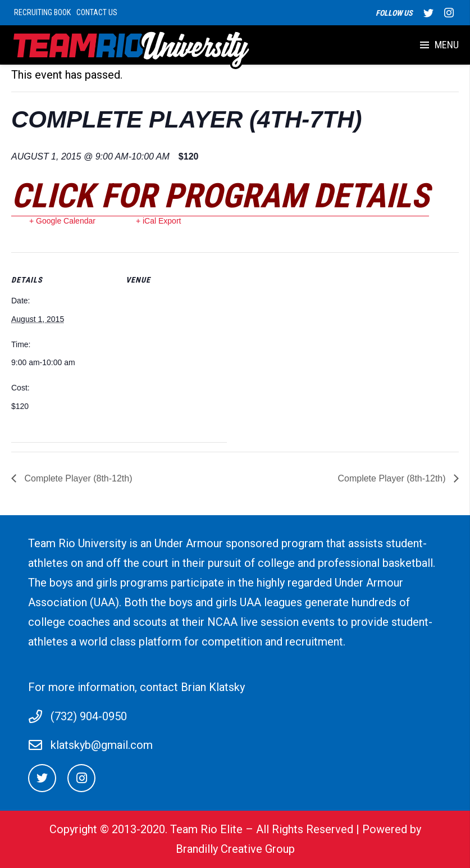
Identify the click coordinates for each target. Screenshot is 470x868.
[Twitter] (42, 778)
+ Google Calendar (62, 221)
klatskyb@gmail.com (102, 745)
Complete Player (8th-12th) (77, 478)
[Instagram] (81, 778)
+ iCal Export (159, 221)
